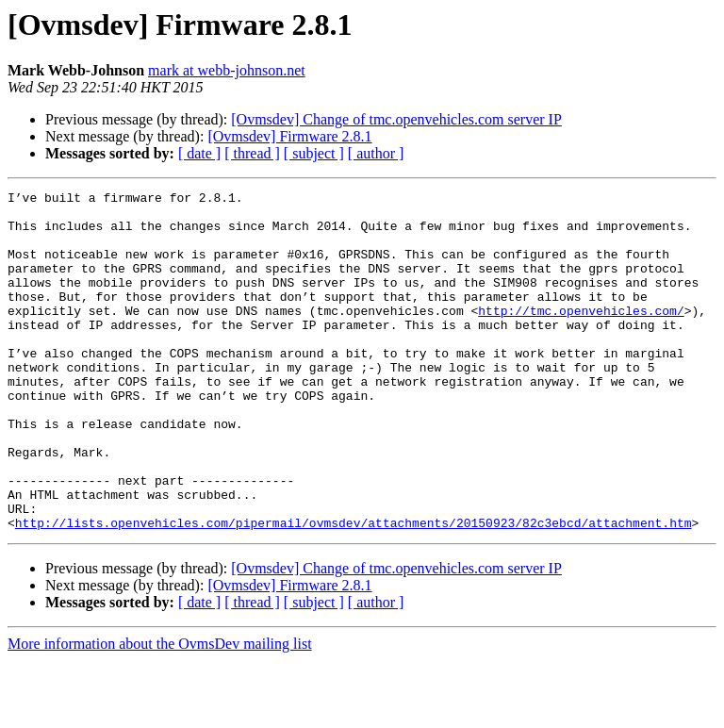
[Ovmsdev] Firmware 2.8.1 (289, 136)
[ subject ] (314, 153)
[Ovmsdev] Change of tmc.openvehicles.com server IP (396, 119)
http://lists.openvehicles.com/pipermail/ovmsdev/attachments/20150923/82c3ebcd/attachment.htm (354, 590)
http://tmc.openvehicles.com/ (581, 336)
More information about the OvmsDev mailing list (160, 711)
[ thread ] (252, 153)
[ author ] (376, 153)
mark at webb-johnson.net (227, 70)
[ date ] (199, 153)
